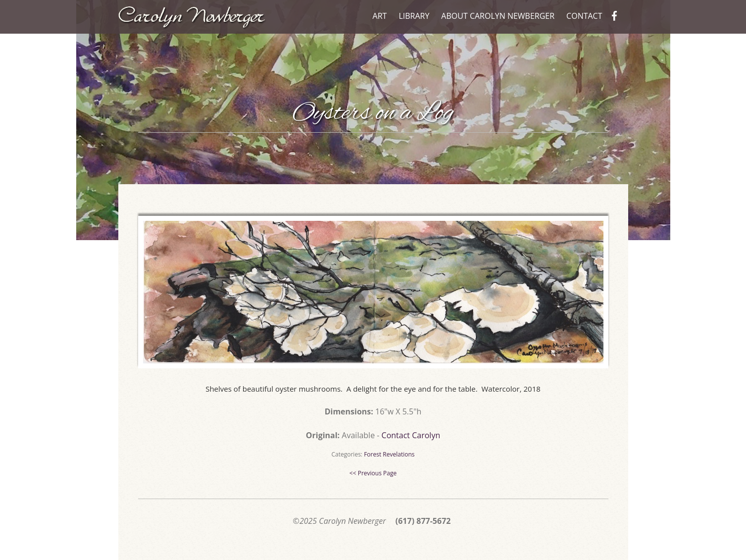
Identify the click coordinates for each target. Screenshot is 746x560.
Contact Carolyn (411, 435)
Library (414, 16)
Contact (584, 16)
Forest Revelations (389, 454)
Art (380, 16)
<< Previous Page (373, 473)
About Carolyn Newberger (498, 16)
